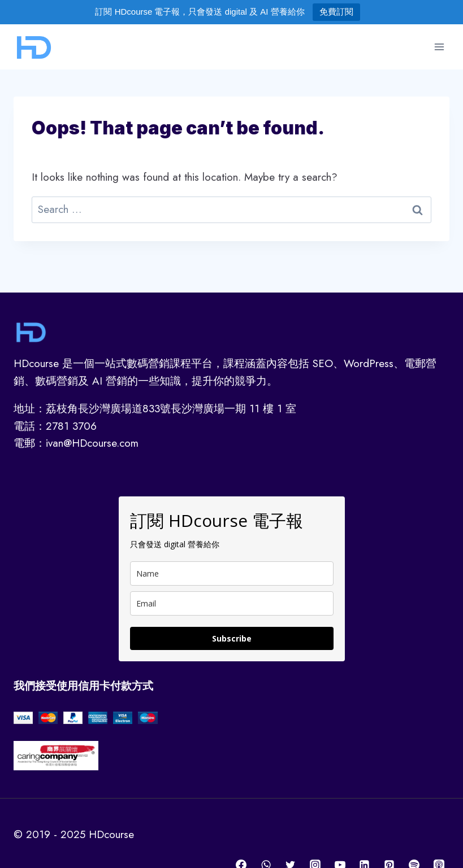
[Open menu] (439, 47)
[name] (232, 573)
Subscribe (232, 638)
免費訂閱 (336, 12)
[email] (232, 603)
